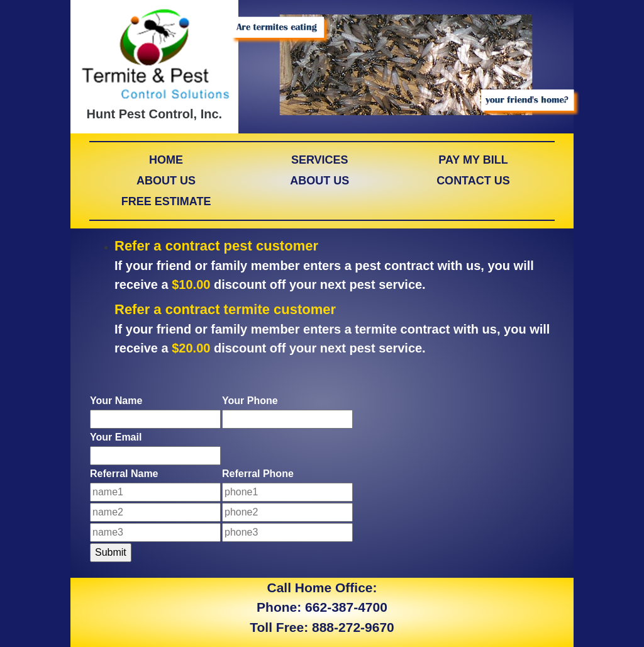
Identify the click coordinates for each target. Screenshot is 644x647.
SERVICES (320, 160)
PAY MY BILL (473, 160)
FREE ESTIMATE (166, 201)
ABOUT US (166, 181)
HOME (166, 160)
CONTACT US (473, 181)
